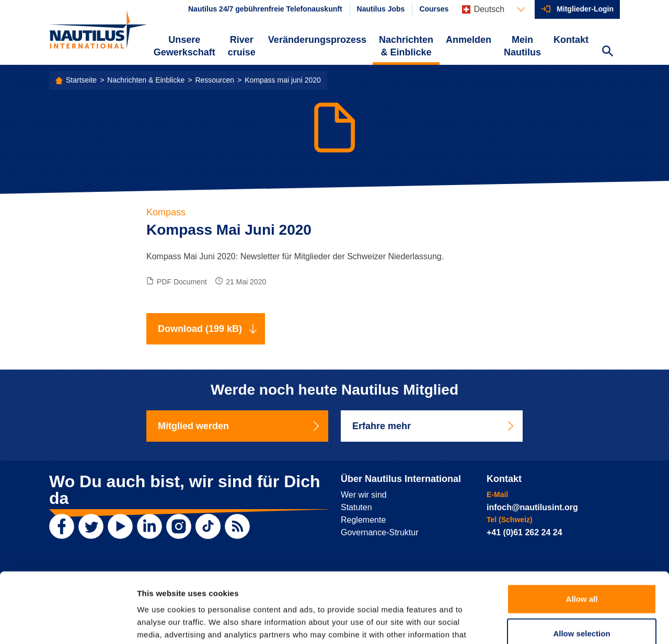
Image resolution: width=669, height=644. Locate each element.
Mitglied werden (239, 426)
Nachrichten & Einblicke (406, 46)
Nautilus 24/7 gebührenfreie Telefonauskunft (265, 9)
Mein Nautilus (522, 46)
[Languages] (494, 9)
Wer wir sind (364, 495)
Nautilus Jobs (381, 9)
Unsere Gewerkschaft (184, 46)
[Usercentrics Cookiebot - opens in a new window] (68, 624)
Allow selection (581, 567)
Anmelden (469, 40)
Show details (549, 623)
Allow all (582, 533)
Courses (434, 9)
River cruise (242, 46)
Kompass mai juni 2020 (283, 80)
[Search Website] (607, 52)
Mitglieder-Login (585, 9)
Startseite (81, 80)
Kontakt (571, 40)
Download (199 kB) (208, 329)
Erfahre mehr (434, 426)
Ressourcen (215, 80)
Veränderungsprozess (317, 40)
